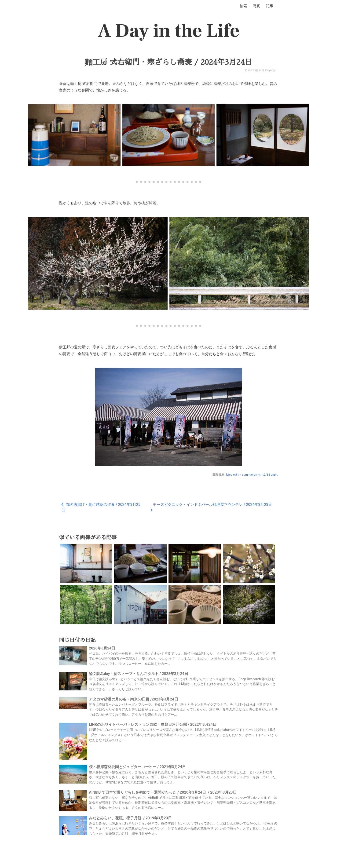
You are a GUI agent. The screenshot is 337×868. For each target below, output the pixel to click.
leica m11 (233, 475)
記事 (270, 6)
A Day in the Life (169, 31)
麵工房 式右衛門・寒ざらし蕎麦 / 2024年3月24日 (169, 62)
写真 (256, 6)
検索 (243, 6)
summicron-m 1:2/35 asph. (260, 475)
